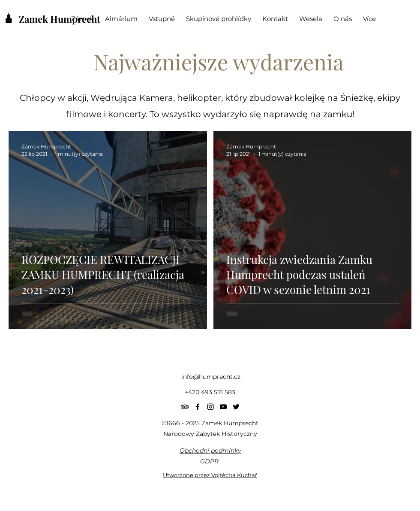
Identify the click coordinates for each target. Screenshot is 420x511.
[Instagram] (210, 407)
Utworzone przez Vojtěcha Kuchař (210, 475)
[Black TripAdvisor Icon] (185, 407)
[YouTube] (223, 407)
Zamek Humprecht (60, 19)
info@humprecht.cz (211, 377)
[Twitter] (236, 407)
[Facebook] (198, 407)
